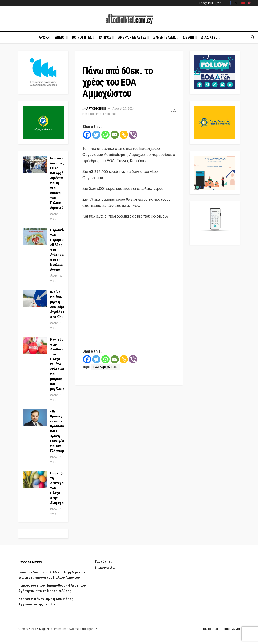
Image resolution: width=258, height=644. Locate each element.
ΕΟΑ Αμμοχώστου (105, 367)
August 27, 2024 (123, 109)
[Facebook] (87, 135)
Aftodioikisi (96, 109)
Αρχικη (44, 37)
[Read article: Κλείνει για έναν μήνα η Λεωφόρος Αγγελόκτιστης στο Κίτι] (35, 298)
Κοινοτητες (82, 37)
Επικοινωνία (104, 568)
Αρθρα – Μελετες (132, 37)
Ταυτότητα (103, 561)
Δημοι (60, 37)
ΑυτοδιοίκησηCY (86, 629)
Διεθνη (188, 37)
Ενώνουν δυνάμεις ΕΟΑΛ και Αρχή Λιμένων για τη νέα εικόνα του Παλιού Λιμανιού (57, 183)
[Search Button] (253, 37)
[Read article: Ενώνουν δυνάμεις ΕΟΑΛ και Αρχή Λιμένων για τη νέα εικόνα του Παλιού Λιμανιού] (35, 164)
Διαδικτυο (209, 37)
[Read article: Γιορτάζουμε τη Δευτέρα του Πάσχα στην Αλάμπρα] (35, 479)
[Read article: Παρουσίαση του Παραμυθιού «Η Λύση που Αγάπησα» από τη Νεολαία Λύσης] (35, 236)
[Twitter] (96, 135)
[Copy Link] (124, 135)
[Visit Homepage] (129, 19)
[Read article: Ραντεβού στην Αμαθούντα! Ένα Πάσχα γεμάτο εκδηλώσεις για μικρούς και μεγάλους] (35, 346)
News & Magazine (40, 629)
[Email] (115, 135)
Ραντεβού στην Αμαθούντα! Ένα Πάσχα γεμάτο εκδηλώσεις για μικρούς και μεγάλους (60, 364)
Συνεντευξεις (165, 37)
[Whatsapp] (105, 135)
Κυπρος (105, 37)
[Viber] (133, 135)
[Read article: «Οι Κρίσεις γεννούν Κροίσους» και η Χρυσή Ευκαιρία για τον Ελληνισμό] (35, 417)
